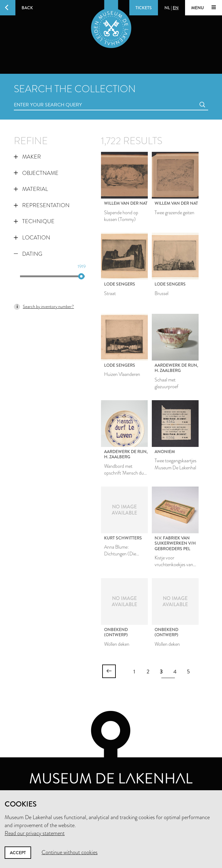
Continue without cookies (70, 852)
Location (32, 238)
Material (31, 189)
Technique (34, 221)
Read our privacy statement (35, 833)
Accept (18, 853)
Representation (42, 205)
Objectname (36, 173)
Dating (28, 254)
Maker (27, 157)
